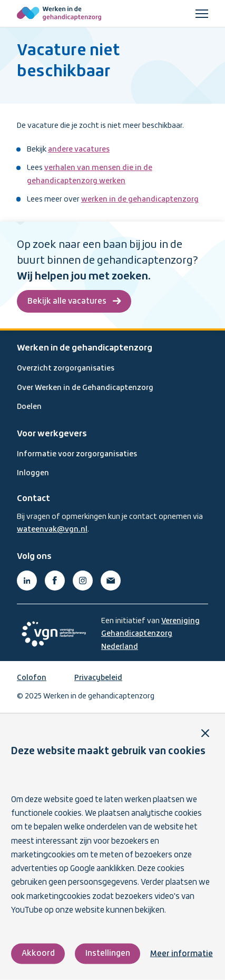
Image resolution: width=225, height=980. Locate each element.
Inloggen (33, 473)
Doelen (29, 407)
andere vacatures (79, 149)
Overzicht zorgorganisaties (66, 368)
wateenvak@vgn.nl (52, 529)
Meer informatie (182, 954)
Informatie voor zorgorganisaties (77, 454)
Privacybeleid (98, 678)
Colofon (32, 678)
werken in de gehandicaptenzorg (140, 199)
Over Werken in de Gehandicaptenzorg (85, 388)
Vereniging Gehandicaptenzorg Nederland (150, 634)
